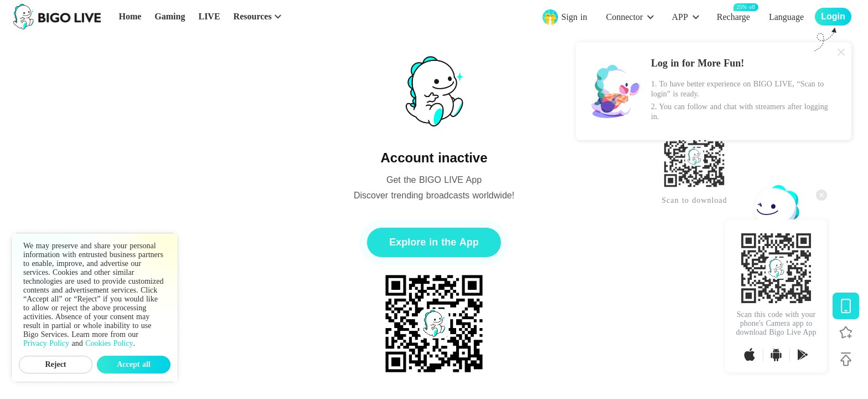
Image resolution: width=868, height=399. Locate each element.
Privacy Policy (46, 343)
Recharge (733, 16)
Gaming (170, 16)
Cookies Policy (109, 343)
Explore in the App (434, 242)
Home (130, 16)
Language (786, 17)
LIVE (209, 16)
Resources (253, 16)
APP (680, 17)
